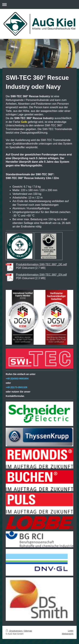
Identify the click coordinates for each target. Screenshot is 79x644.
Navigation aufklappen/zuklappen (39, 4)
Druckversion (14, 631)
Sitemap (28, 631)
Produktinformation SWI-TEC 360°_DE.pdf (41, 264)
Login (71, 631)
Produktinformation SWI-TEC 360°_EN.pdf (41, 275)
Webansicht (68, 634)
